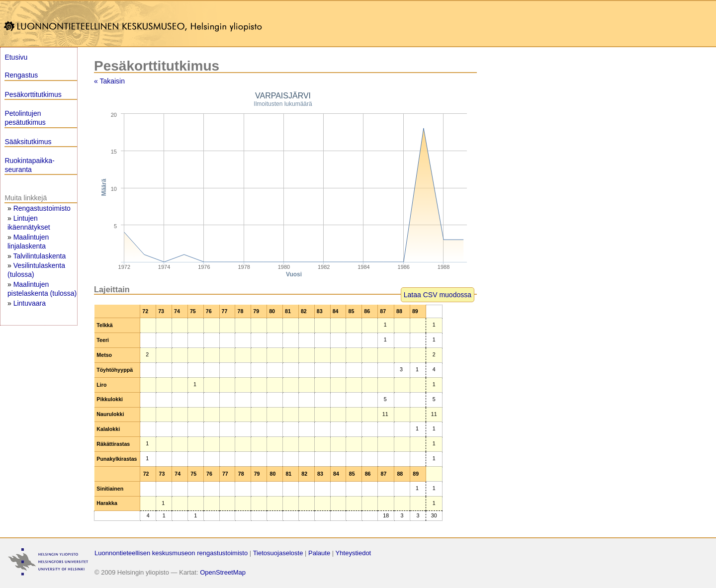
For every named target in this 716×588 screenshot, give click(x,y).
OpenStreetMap (223, 572)
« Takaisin (109, 81)
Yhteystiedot (354, 553)
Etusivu (16, 57)
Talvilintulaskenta (39, 256)
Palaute (319, 553)
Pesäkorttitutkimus (33, 94)
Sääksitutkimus (28, 142)
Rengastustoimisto (42, 208)
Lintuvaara (30, 303)
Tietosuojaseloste (278, 553)
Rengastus (21, 75)
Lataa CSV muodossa (438, 295)
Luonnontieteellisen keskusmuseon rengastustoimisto (171, 553)
